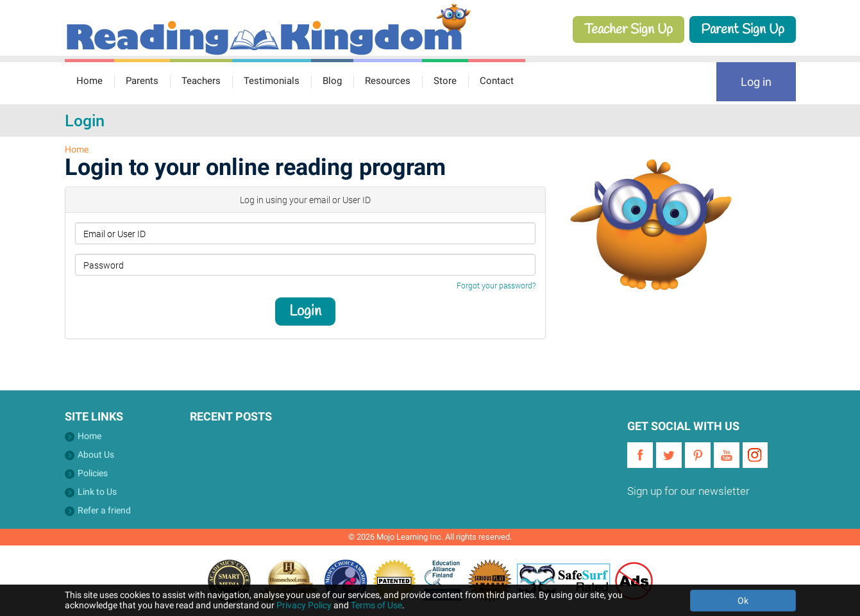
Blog (332, 81)
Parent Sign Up (743, 29)
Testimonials (272, 81)
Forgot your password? (496, 286)
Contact (497, 81)
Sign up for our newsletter (688, 491)
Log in (756, 82)
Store (445, 81)
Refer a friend (104, 510)
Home (89, 81)
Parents (142, 81)
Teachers (201, 81)
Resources (388, 81)
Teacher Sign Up (628, 29)
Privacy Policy (304, 605)
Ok (743, 601)
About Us (96, 454)
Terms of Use (376, 605)
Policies (93, 473)
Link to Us (97, 492)
